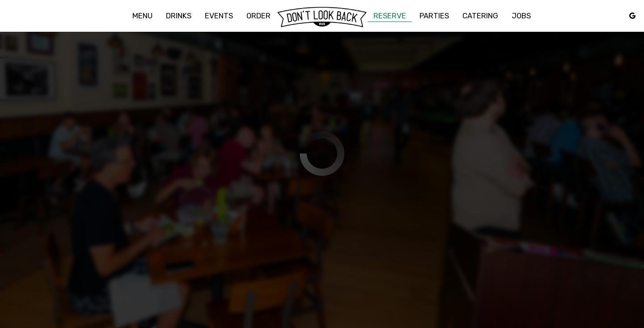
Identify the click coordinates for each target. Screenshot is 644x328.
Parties (434, 16)
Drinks (179, 16)
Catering (480, 16)
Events (219, 16)
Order (258, 16)
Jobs (521, 16)
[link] (322, 17)
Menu (142, 16)
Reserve (390, 16)
